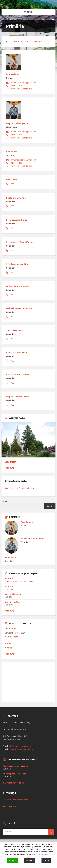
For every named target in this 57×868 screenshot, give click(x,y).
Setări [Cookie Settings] (46, 860)
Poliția (8, 643)
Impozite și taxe (13, 602)
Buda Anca (12, 151)
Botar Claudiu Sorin (17, 352)
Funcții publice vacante (15, 774)
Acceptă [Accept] (13, 860)
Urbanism (9, 586)
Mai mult (44, 854)
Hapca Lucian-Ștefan (18, 123)
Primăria (37, 41)
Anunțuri (9, 578)
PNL (12, 228)
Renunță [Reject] (30, 860)
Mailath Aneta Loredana (19, 308)
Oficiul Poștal (11, 628)
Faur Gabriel (13, 74)
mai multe (9, 611)
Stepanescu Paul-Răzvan (20, 242)
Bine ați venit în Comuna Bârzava (19, 488)
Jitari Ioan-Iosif (15, 330)
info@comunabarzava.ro (20, 746)
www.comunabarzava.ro (22, 89)
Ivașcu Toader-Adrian (18, 374)
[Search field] (28, 832)
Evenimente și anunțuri (24, 581)
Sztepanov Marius (16, 198)
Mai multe (9, 468)
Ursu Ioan (11, 180)
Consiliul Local (21, 41)
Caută (4, 501)
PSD (12, 184)
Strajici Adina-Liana (17, 220)
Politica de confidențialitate (16, 800)
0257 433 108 (16, 86)
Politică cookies (10, 806)
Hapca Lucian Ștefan (17, 397)
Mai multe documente (13, 783)
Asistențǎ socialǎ (13, 594)
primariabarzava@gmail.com (24, 83)
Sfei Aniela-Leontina (17, 264)
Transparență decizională (16, 766)
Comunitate (11, 462)
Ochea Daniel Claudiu (18, 286)
